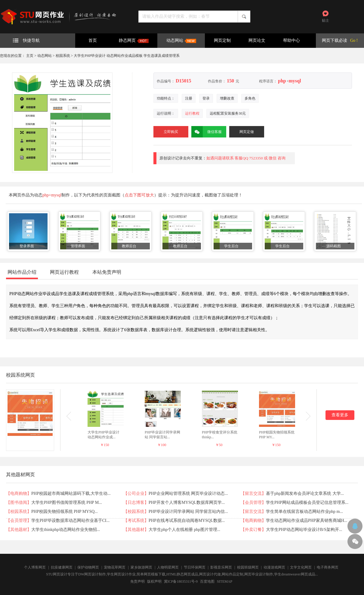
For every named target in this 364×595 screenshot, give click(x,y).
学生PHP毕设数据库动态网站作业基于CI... (70, 521)
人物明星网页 (168, 567)
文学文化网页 (301, 567)
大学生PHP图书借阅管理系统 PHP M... (67, 503)
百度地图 (207, 581)
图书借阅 (19, 503)
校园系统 (63, 56)
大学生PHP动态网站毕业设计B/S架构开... (304, 530)
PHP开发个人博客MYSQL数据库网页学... (187, 503)
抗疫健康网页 (62, 567)
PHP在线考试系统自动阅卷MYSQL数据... (187, 521)
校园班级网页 (248, 567)
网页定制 (222, 40)
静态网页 (134, 41)
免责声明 (137, 581)
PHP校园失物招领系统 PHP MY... (277, 435)
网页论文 (257, 40)
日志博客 (136, 503)
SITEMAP (225, 581)
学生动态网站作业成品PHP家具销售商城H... (307, 521)
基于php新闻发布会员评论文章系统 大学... (305, 493)
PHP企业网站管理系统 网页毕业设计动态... (188, 493)
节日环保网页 (195, 567)
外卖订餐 (253, 530)
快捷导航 (26, 40)
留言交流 (253, 493)
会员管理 (253, 503)
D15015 (184, 81)
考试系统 (136, 521)
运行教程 (192, 113)
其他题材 (19, 530)
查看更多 (340, 415)
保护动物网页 (88, 567)
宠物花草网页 (115, 567)
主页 (30, 56)
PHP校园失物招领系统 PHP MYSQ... (65, 512)
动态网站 (181, 41)
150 (230, 81)
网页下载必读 (335, 40)
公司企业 (136, 493)
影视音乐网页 (221, 567)
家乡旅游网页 (141, 567)
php (282, 81)
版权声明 (154, 581)
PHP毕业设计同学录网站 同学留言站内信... (188, 512)
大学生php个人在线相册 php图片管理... (184, 530)
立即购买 (171, 132)
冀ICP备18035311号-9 (181, 581)
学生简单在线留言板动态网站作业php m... (304, 512)
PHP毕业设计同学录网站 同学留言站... (162, 435)
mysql (295, 81)
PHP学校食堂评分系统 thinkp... (220, 435)
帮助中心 (292, 40)
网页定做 (247, 132)
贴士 (325, 20)
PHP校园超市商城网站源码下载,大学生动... (71, 493)
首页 (93, 40)
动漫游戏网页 (274, 567)
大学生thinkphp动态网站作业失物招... (66, 530)
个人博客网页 (35, 567)
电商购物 (19, 493)
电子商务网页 (328, 567)
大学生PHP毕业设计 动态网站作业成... (103, 435)
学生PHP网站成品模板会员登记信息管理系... (307, 503)
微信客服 (207, 132)
